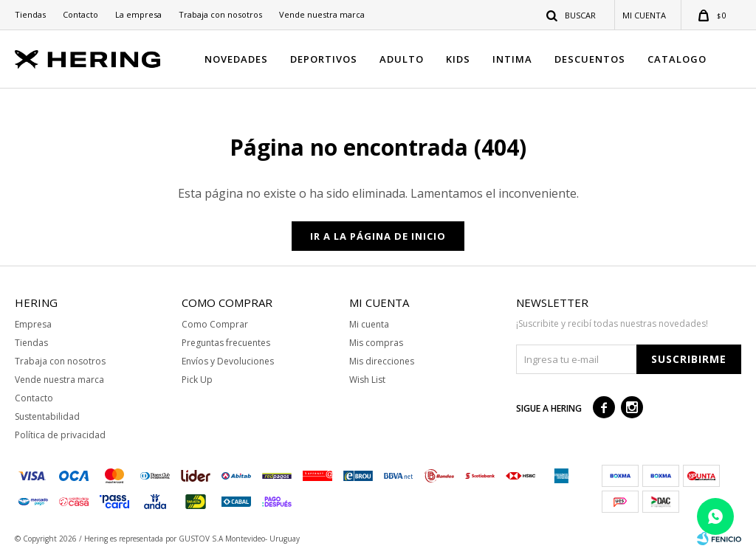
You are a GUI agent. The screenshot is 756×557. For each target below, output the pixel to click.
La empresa (138, 14)
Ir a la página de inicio (378, 236)
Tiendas (30, 14)
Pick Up (197, 380)
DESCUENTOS (590, 59)
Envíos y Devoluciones (228, 361)
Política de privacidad (60, 435)
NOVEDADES (236, 59)
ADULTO (402, 59)
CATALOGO (677, 59)
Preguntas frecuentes (226, 343)
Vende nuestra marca (322, 14)
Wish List (367, 380)
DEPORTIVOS (324, 59)
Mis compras (376, 343)
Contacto (80, 14)
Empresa (33, 324)
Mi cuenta (369, 324)
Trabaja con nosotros (220, 14)
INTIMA (512, 59)
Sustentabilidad (47, 416)
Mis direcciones (382, 361)
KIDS (458, 59)
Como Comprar (215, 324)
